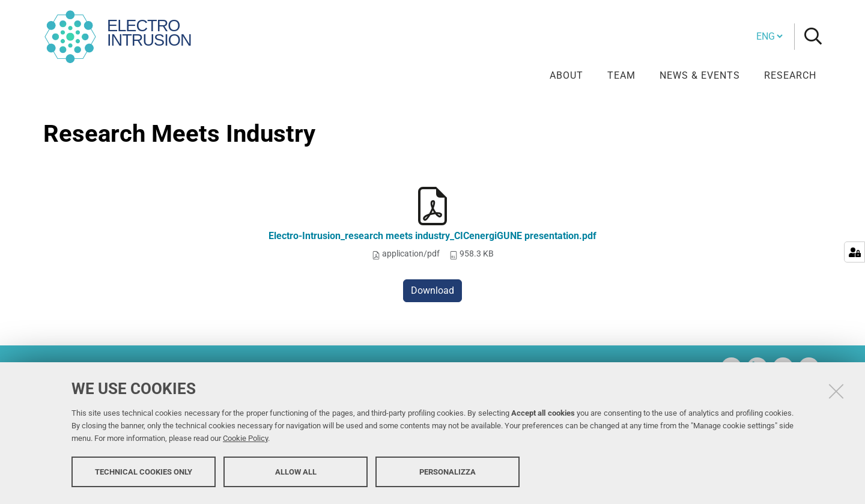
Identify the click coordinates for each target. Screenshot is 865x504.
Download (432, 290)
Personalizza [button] (448, 472)
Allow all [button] (296, 472)
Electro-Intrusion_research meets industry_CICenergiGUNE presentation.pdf (432, 236)
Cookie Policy (245, 439)
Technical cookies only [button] (144, 472)
